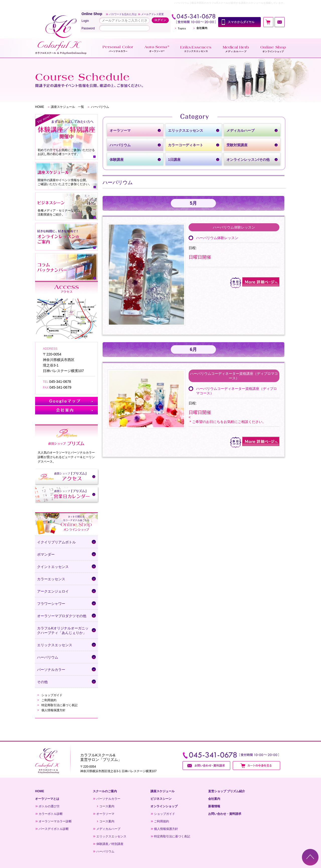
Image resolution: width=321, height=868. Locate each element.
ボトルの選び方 (49, 806)
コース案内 (107, 806)
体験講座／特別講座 (110, 844)
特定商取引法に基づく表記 (59, 705)
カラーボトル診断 (51, 814)
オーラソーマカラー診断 (55, 821)
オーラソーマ (105, 814)
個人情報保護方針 (53, 710)
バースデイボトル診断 (54, 829)
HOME (40, 107)
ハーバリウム (105, 851)
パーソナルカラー (108, 799)
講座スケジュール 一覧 (67, 107)
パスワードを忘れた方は (123, 14)
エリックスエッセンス (111, 836)
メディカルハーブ (108, 829)
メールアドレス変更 (152, 14)
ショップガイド (52, 695)
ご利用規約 (49, 700)
